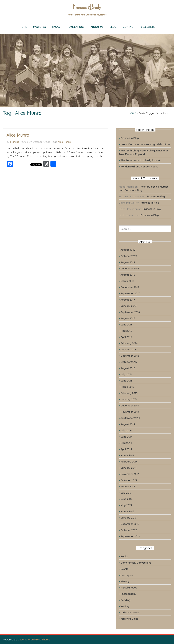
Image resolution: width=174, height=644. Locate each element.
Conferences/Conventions (136, 563)
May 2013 (126, 505)
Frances (15, 142)
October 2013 (129, 480)
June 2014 (126, 437)
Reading (125, 600)
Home (23, 27)
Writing (125, 606)
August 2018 (128, 275)
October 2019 (129, 256)
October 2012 (129, 530)
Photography (128, 594)
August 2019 (128, 262)
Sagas (56, 27)
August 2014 (128, 424)
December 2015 (130, 356)
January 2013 (129, 518)
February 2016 (129, 343)
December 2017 (130, 287)
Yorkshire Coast (130, 613)
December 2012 (130, 524)
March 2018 (127, 281)
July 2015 (126, 374)
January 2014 (129, 468)
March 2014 (127, 455)
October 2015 (129, 362)
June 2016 (126, 325)
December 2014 (130, 406)
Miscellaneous (129, 588)
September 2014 (130, 418)
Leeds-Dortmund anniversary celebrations (145, 144)
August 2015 (128, 368)
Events (124, 569)
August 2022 (128, 250)
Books (124, 556)
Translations (75, 27)
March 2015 (127, 387)
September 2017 (130, 293)
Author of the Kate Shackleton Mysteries (87, 15)
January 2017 (128, 306)
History (125, 581)
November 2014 (130, 412)
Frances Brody (87, 8)
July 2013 (126, 493)
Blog (113, 27)
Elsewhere (148, 27)
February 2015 (129, 393)
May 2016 (126, 331)
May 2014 (126, 443)
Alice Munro (18, 135)
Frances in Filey (130, 138)
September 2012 (130, 536)
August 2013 (128, 487)
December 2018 (130, 269)
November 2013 (130, 474)
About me (97, 27)
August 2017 (128, 300)
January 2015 (129, 399)
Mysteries (39, 27)
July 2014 (126, 430)
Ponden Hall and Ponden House (139, 167)
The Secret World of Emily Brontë (140, 160)
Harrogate (127, 575)
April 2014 (126, 449)
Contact (129, 27)
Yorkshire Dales (129, 619)
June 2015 (126, 381)
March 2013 (127, 511)
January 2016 (128, 349)
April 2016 (126, 337)
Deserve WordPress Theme (34, 640)
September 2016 (130, 312)
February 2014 (129, 462)
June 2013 (126, 499)
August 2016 (128, 318)
